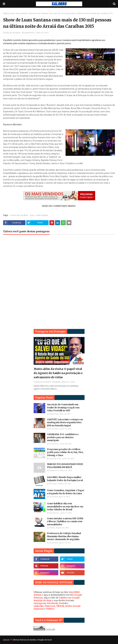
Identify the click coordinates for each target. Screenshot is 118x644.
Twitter (50, 609)
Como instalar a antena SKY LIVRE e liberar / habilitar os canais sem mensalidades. (65, 522)
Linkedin (39, 606)
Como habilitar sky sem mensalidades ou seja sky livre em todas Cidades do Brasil (65, 507)
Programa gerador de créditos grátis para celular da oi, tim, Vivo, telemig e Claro (65, 452)
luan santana (22, 13)
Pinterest (50, 606)
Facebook (52, 603)
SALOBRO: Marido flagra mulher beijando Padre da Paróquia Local (65, 479)
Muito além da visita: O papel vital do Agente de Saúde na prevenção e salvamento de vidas (58, 373)
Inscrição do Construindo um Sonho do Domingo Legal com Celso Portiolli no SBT (63, 408)
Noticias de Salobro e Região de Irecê (36, 640)
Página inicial (9, 13)
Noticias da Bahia (13, 33)
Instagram (40, 603)
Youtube (63, 603)
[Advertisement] (59, 262)
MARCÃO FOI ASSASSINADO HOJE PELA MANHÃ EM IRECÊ (65, 466)
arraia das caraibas (19, 215)
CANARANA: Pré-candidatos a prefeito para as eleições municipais (63, 437)
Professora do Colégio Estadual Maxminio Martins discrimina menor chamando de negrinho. (64, 536)
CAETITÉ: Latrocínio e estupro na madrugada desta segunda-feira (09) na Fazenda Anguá (65, 423)
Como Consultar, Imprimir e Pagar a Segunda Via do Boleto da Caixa (66, 492)
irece (32, 215)
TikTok (60, 606)
